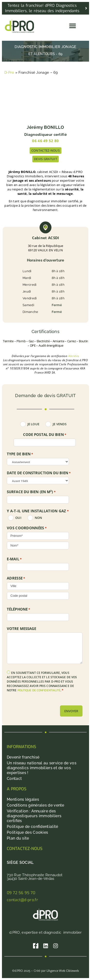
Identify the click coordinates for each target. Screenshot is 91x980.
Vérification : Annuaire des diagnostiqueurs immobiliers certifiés (34, 816)
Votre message (21, 629)
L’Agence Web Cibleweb (63, 971)
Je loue (33, 424)
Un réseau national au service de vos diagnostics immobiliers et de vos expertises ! (42, 768)
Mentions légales (23, 799)
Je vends (60, 424)
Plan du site (18, 838)
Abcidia (73, 356)
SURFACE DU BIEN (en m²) (31, 492)
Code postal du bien (45, 435)
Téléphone (18, 609)
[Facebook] (36, 946)
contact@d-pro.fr (22, 900)
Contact (14, 779)
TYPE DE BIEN (20, 454)
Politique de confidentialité (32, 827)
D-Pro (9, 73)
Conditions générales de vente (36, 805)
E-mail (14, 559)
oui (18, 518)
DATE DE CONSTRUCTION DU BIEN (39, 473)
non (38, 518)
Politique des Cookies (27, 832)
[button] (72, 26)
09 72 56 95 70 (21, 893)
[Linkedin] (46, 946)
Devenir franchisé (23, 757)
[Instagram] (56, 946)
